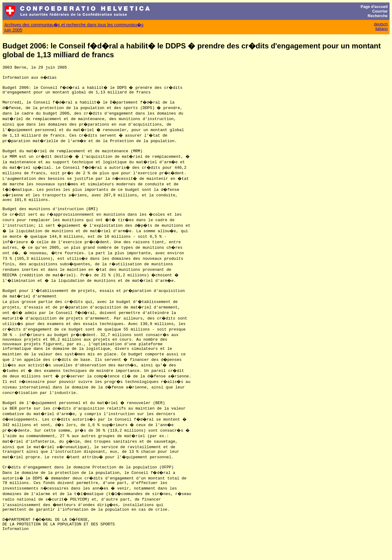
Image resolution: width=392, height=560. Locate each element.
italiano (381, 29)
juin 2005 (13, 30)
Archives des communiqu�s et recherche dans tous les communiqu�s (74, 25)
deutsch (381, 24)
